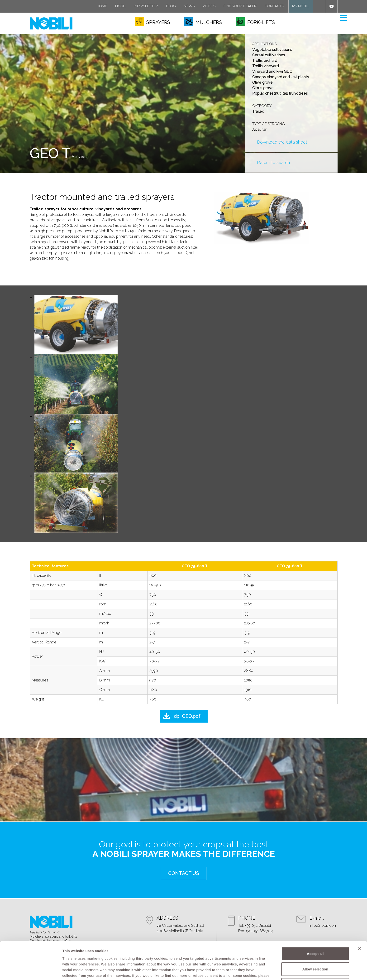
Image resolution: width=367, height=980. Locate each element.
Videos (209, 6)
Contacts (274, 6)
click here (71, 949)
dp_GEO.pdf (187, 716)
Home (102, 6)
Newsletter (146, 6)
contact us (184, 873)
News (189, 6)
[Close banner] (360, 917)
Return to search (273, 162)
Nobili (121, 6)
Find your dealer (240, 6)
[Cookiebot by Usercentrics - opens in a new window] (31, 971)
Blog (171, 6)
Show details (249, 971)
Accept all (315, 922)
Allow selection (315, 938)
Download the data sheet (282, 142)
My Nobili (301, 6)
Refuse (315, 953)
